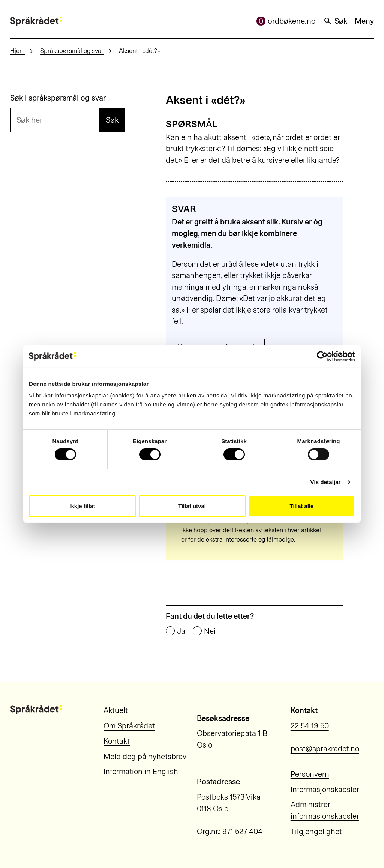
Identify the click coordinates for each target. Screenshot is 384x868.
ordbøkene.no (286, 21)
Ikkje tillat (82, 506)
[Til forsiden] (36, 21)
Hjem (17, 51)
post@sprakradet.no (325, 749)
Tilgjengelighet (316, 832)
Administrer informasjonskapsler (325, 810)
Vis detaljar (326, 482)
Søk (335, 21)
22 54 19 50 (310, 726)
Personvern (310, 774)
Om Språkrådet (129, 726)
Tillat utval (192, 506)
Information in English (141, 772)
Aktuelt (116, 710)
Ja (181, 631)
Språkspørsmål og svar (72, 51)
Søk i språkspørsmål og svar (58, 98)
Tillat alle (302, 506)
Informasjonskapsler (325, 790)
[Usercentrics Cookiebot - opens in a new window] (322, 356)
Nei (210, 631)
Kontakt (117, 741)
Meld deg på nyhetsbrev (145, 757)
